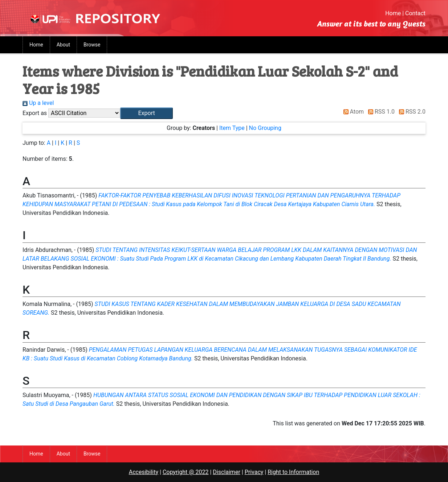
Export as (35, 113)
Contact (415, 13)
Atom (352, 112)
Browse (92, 45)
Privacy (254, 472)
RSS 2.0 (411, 112)
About (63, 45)
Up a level (38, 103)
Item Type (232, 128)
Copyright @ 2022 (186, 472)
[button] (146, 113)
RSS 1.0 (380, 112)
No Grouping (265, 128)
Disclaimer (226, 472)
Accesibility (144, 472)
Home (393, 13)
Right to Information (293, 472)
